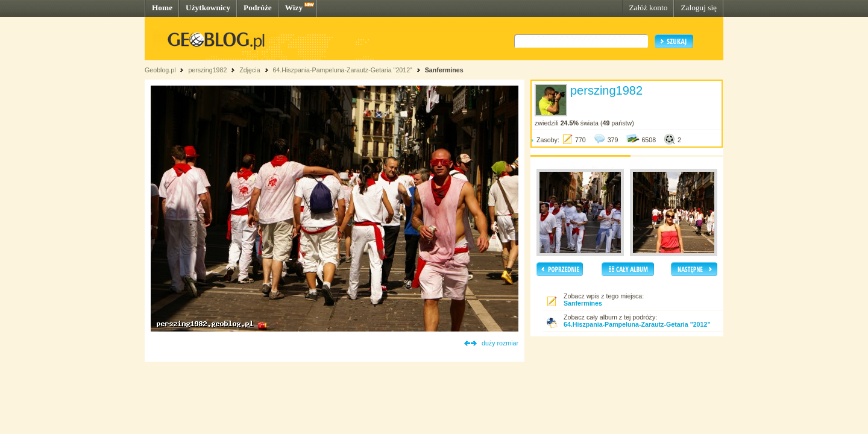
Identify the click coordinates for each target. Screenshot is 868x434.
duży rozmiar (500, 343)
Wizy (294, 8)
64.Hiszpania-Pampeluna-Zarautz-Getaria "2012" (342, 70)
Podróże (258, 8)
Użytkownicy (208, 8)
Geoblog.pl (160, 70)
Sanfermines (444, 70)
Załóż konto (648, 8)
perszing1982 (207, 70)
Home (162, 8)
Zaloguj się (699, 8)
